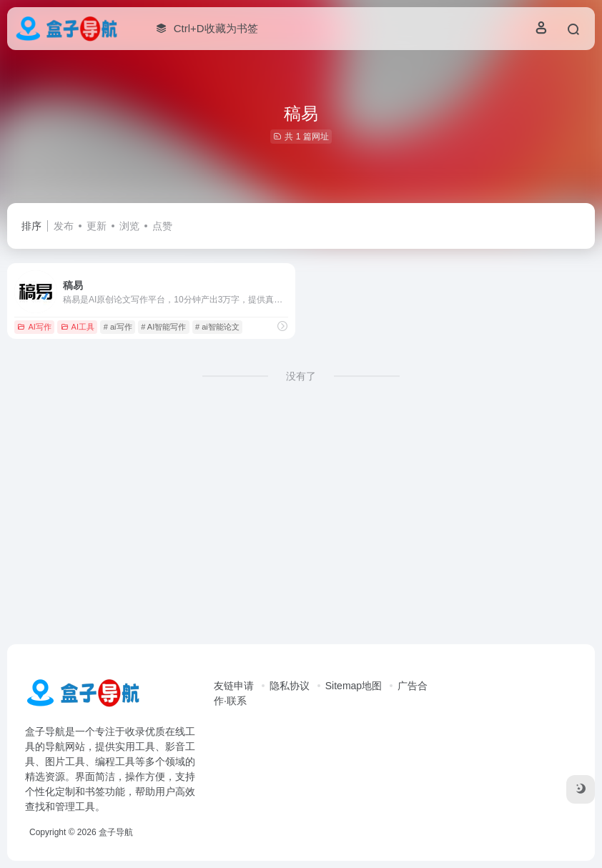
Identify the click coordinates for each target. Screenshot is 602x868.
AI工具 (78, 327)
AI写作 (34, 327)
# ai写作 (118, 327)
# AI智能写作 (163, 327)
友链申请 (234, 686)
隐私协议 (290, 686)
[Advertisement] (301, 526)
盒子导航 (116, 832)
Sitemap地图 (354, 686)
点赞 (162, 226)
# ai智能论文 (217, 327)
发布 (64, 226)
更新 (97, 226)
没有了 (301, 376)
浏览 (129, 226)
